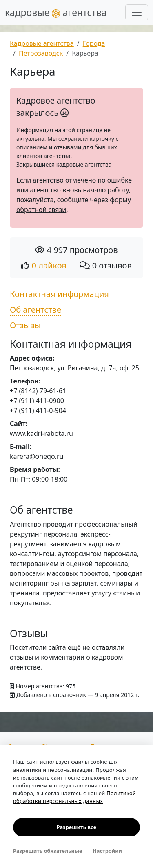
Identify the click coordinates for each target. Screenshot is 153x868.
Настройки (107, 851)
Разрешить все (76, 827)
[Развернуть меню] (137, 12)
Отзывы (25, 325)
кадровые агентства (56, 12)
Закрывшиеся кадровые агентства (64, 164)
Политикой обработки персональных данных (74, 797)
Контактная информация (59, 294)
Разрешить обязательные (48, 851)
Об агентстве (35, 310)
